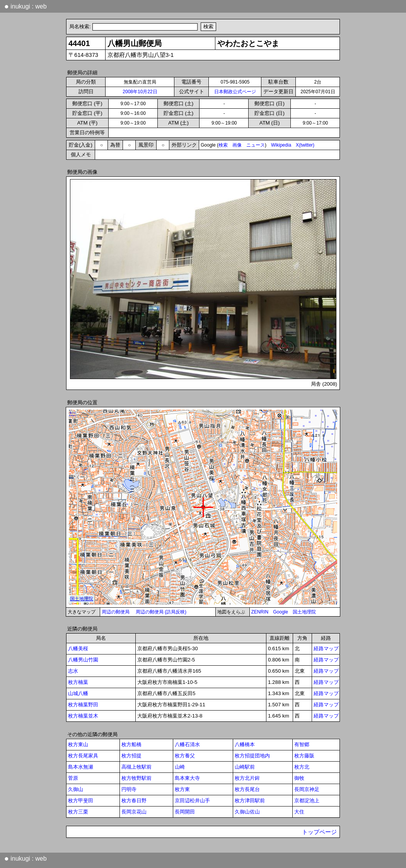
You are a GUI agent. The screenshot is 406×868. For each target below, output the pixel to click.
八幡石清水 (187, 744)
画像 (237, 145)
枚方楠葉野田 (83, 705)
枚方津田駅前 (250, 801)
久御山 (76, 789)
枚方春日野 (134, 801)
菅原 (73, 778)
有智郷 (302, 744)
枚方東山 (78, 744)
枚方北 (302, 767)
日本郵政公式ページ (235, 92)
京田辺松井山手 (192, 801)
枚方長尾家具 (83, 756)
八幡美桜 (78, 648)
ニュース (256, 145)
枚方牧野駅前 (136, 778)
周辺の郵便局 (116, 612)
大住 (299, 812)
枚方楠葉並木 (83, 716)
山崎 (180, 767)
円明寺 (129, 789)
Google (281, 612)
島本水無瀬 (81, 767)
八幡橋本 (245, 744)
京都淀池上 (307, 801)
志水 (73, 671)
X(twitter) (305, 145)
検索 (223, 145)
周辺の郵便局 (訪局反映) (161, 612)
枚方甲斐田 (81, 801)
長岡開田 (185, 812)
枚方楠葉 (78, 682)
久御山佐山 (247, 812)
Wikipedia (281, 145)
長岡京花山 (134, 812)
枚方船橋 (131, 744)
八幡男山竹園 (83, 660)
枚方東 (182, 789)
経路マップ (326, 648)
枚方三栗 (78, 812)
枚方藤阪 (304, 756)
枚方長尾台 (247, 789)
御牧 (299, 778)
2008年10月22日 (140, 92)
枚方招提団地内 (252, 756)
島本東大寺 (187, 778)
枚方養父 (185, 756)
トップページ (319, 832)
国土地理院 (304, 612)
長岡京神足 (307, 789)
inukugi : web (26, 6)
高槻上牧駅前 (136, 767)
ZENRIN (260, 612)
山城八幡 (78, 693)
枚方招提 (131, 756)
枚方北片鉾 (247, 778)
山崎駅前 (245, 767)
